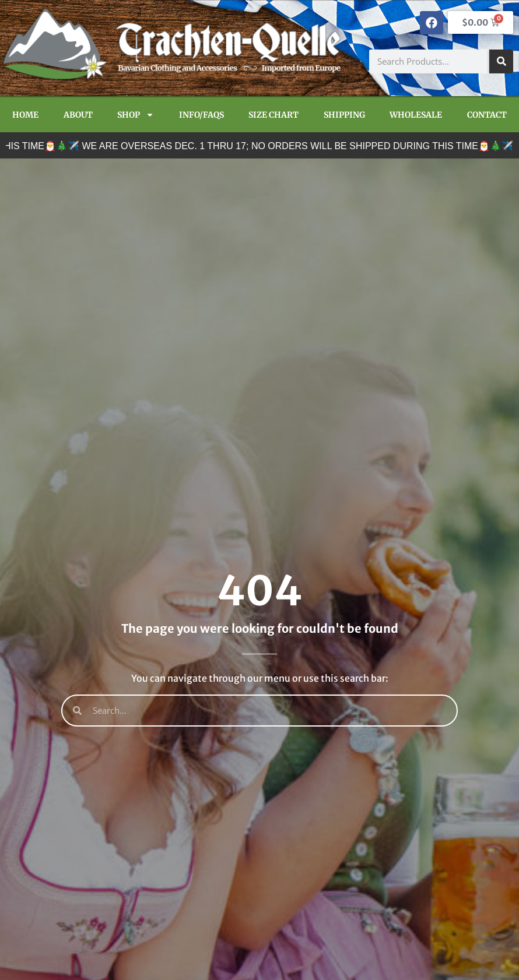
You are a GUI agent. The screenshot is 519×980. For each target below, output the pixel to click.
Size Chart (273, 115)
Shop (136, 115)
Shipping (344, 115)
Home (25, 115)
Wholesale (416, 115)
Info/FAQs (201, 115)
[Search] (501, 61)
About (78, 115)
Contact (487, 115)
